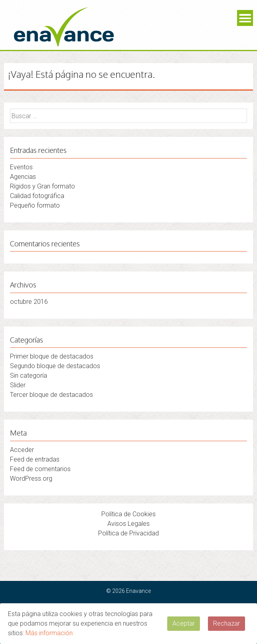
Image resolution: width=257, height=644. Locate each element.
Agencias (23, 177)
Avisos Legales (128, 524)
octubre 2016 (29, 302)
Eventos (21, 167)
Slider (18, 385)
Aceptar (184, 623)
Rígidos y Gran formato (43, 186)
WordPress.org (31, 479)
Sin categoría (29, 376)
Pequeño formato (35, 205)
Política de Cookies (128, 514)
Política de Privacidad (128, 533)
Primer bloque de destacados (52, 356)
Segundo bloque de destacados (55, 366)
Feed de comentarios (40, 469)
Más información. (50, 633)
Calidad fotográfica (37, 196)
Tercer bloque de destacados (51, 395)
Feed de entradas (35, 459)
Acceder (22, 450)
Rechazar (226, 623)
